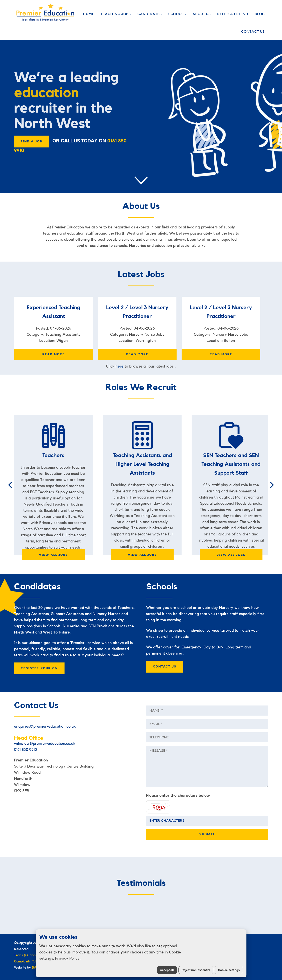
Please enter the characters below (178, 795)
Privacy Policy (67, 958)
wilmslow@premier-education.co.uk (45, 743)
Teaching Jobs (116, 14)
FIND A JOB (32, 142)
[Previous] (11, 485)
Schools (177, 14)
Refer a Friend (233, 14)
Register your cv (39, 668)
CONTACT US (165, 667)
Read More (54, 354)
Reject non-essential (196, 970)
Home (89, 14)
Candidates (150, 14)
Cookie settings (229, 970)
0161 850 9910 (25, 750)
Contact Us (253, 32)
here (119, 366)
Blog (260, 14)
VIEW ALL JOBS (53, 555)
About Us (202, 14)
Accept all (167, 970)
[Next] (271, 485)
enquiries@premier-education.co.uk (45, 726)
